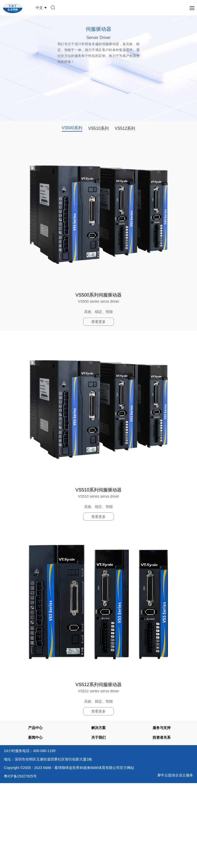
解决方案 (98, 728)
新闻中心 (35, 737)
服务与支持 (162, 728)
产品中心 (35, 728)
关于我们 (98, 737)
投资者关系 (162, 737)
